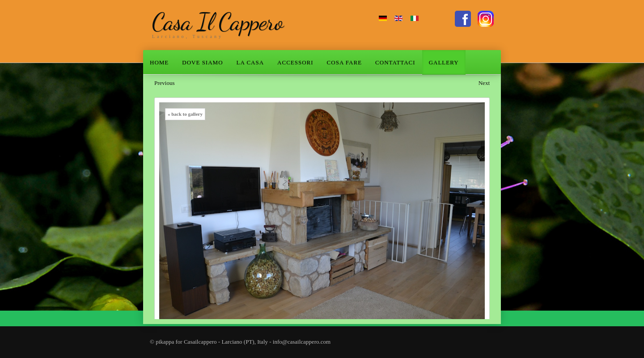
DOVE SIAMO (202, 62)
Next (484, 83)
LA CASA (250, 62)
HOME (159, 62)
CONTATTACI (395, 62)
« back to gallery (185, 114)
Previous (165, 83)
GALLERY (444, 62)
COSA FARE (344, 62)
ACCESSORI (295, 62)
